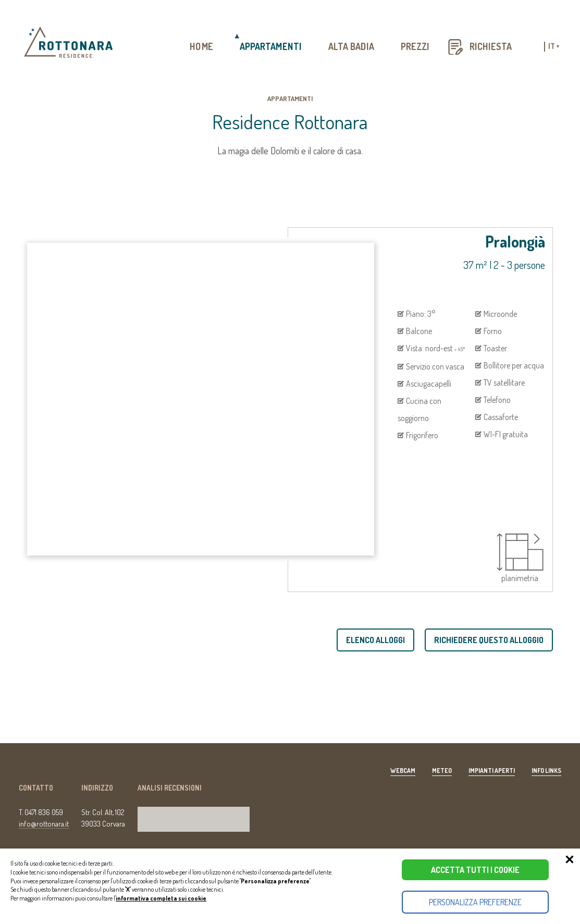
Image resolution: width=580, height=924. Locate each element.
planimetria (520, 558)
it (554, 47)
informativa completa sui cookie (161, 898)
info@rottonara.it (44, 823)
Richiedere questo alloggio (489, 640)
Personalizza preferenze (475, 902)
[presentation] (69, 537)
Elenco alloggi (375, 640)
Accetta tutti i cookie (475, 870)
